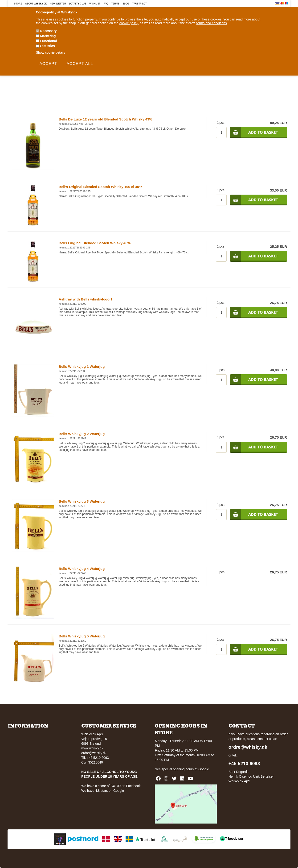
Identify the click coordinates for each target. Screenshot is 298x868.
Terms (115, 4)
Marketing (48, 36)
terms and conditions (212, 23)
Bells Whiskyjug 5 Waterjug (82, 636)
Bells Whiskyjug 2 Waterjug (82, 434)
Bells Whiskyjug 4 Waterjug (82, 569)
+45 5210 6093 (244, 764)
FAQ (106, 4)
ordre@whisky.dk (94, 753)
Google (204, 769)
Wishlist (95, 4)
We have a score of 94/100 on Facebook (111, 786)
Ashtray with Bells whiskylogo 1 (86, 299)
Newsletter (58, 4)
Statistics (48, 46)
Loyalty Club (78, 4)
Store (18, 4)
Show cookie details (51, 52)
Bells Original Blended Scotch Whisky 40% (95, 243)
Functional (49, 41)
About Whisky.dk (36, 4)
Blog (126, 4)
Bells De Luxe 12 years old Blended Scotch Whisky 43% (106, 119)
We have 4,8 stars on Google (103, 791)
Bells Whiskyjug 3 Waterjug (82, 501)
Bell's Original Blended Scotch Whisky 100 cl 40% (100, 187)
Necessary (49, 31)
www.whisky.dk (92, 748)
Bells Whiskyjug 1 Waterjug (82, 366)
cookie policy (129, 23)
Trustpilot (139, 4)
